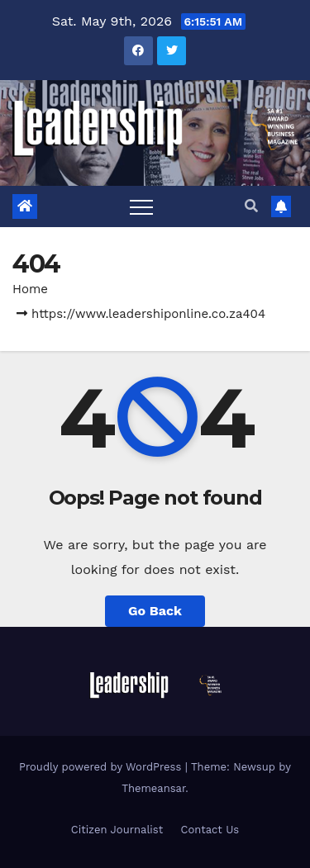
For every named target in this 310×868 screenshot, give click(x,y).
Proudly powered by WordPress (102, 767)
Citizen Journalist (117, 830)
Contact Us (210, 830)
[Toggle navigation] (141, 206)
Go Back (155, 611)
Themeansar (153, 788)
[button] (251, 206)
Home (30, 289)
